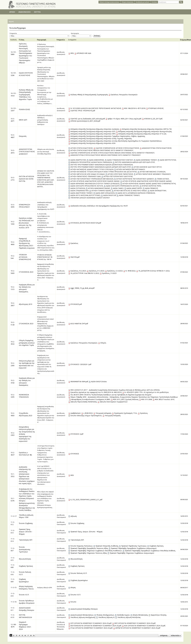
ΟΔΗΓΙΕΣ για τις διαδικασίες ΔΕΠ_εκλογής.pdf (88, 119)
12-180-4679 (14, 626)
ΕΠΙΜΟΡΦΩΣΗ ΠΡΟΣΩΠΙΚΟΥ (24, 206)
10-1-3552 (13, 475)
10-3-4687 (13, 136)
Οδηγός (103, 343)
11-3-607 (13, 549)
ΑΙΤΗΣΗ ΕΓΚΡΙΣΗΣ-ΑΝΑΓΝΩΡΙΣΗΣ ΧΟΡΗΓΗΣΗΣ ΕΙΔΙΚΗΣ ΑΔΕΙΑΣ (95, 181)
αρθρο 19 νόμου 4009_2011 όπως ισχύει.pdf (124, 119)
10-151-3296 (14, 74)
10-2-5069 (13, 272)
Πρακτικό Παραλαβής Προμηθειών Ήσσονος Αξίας (89, 548)
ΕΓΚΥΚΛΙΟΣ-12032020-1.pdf (81, 364)
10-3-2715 (13, 179)
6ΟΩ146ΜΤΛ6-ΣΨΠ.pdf (79, 324)
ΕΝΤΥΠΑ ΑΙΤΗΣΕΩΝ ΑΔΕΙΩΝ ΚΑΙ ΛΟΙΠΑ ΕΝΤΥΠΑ (26, 179)
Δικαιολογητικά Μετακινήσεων (82, 615)
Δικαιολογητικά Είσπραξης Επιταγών (27, 609)
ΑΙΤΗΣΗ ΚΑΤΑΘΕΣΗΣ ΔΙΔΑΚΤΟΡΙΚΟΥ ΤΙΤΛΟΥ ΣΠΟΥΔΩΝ (92, 169)
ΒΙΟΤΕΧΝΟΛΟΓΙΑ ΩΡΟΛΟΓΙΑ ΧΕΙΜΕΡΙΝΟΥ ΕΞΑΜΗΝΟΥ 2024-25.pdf (96, 626)
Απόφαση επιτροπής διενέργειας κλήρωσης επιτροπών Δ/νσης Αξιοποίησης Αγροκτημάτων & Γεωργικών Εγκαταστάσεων (116, 141)
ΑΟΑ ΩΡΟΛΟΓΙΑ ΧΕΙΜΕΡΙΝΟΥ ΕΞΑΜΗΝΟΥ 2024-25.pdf (145, 626)
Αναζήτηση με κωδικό (142, 2)
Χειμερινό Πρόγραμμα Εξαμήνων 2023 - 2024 (25, 626)
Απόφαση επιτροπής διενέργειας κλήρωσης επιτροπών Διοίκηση (95, 129)
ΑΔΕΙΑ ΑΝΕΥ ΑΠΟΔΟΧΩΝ (105, 193)
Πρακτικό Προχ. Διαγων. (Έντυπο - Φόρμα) (26, 532)
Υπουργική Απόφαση (113, 416)
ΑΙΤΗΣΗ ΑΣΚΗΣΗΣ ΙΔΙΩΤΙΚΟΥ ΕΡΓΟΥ (148, 167)
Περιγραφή (42, 40)
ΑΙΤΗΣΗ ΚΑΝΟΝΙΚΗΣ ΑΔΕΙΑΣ (99, 188)
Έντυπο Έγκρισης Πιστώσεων (82, 546)
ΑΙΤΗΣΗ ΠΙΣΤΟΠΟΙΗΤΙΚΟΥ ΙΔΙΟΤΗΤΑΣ (118, 176)
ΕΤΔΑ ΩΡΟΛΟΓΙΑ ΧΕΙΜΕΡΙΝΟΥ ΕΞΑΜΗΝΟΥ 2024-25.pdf (91, 628)
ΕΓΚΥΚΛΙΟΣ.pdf (76, 304)
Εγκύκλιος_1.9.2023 (109, 273)
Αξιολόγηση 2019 (26, 304)
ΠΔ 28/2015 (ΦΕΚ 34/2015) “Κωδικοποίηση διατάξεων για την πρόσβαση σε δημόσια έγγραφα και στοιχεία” (111, 395)
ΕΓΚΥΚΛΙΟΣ (75, 454)
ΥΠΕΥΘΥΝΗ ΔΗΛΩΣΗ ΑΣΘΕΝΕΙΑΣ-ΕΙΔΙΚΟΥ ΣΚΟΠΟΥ (90, 198)
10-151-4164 (14, 95)
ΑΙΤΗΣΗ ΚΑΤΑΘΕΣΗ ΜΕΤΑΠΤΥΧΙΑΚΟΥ (131, 169)
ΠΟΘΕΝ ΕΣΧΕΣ (24, 109)
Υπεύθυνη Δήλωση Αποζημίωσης (83, 617)
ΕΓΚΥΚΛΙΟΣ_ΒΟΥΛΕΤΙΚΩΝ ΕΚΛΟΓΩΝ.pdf (86, 223)
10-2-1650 (13, 223)
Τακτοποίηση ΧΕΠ (26, 540)
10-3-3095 (13, 206)
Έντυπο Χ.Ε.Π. (24, 595)
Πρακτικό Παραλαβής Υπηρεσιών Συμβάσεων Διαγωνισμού (132, 553)
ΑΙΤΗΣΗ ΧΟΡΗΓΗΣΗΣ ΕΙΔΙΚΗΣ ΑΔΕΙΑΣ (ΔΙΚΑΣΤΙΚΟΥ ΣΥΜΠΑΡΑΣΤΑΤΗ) (149, 184)
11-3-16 (14, 602)
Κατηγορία (75, 33)
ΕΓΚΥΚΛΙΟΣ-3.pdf (77, 434)
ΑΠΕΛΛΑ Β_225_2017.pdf (153, 119)
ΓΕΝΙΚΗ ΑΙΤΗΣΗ (163, 179)
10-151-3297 (14, 109)
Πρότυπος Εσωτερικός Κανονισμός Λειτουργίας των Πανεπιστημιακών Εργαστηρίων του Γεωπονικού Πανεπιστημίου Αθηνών (26, 53)
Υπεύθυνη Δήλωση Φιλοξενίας (129, 617)
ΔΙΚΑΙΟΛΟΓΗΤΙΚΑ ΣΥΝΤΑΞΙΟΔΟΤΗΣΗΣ (157, 148)
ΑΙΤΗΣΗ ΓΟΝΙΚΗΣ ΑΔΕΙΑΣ (101, 191)
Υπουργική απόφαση (103, 413)
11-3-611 (13, 609)
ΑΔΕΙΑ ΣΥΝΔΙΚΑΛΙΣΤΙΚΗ (80, 191)
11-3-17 (14, 516)
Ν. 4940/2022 (130, 271)
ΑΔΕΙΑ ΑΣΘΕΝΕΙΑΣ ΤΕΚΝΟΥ (146, 160)
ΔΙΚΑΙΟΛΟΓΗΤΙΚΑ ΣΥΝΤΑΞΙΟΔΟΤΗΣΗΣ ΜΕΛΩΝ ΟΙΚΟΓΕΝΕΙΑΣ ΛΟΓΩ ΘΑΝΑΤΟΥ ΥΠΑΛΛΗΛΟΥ (106, 155)
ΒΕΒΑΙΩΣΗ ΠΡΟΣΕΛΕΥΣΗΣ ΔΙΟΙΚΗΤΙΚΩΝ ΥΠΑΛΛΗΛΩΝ (91, 162)
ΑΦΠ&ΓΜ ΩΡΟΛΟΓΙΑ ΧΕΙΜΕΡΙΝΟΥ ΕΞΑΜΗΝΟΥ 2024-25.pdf (138, 628)
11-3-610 (13, 595)
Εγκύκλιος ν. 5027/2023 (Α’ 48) (25, 454)
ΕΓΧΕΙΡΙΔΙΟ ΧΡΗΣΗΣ (156, 108)
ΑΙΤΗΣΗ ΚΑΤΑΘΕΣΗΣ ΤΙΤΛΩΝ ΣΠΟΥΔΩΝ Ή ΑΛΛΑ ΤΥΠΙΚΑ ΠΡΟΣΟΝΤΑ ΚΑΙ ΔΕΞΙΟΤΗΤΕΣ (104, 172)
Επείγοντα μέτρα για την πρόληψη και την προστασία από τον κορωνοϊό (27, 364)
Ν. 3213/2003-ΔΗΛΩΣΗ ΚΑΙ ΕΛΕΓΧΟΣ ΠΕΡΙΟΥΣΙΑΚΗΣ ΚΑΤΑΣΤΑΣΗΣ (96, 108)
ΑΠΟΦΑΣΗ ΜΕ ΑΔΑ (84, 53)
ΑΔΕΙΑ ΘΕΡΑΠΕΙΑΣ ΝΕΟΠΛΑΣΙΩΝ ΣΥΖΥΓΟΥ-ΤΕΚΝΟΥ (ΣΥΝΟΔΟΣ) (95, 184)
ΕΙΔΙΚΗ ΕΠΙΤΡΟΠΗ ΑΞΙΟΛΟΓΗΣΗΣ (26, 74)
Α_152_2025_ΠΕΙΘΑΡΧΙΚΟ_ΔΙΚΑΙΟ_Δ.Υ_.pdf (86, 500)
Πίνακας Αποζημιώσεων (105, 615)
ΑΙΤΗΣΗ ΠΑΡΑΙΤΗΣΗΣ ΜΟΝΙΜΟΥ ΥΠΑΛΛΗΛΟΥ (153, 174)
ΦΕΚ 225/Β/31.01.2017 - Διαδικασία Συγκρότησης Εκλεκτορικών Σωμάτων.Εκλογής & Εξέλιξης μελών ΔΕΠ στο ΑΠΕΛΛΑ (115, 390)
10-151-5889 (14, 53)
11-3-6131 (13, 616)
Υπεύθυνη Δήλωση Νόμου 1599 (26, 516)
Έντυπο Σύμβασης (26, 523)
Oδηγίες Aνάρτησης (128, 2)
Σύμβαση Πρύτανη (156, 546)
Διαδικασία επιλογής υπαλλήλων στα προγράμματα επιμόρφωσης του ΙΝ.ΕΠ (99, 206)
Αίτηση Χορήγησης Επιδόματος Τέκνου (26, 588)
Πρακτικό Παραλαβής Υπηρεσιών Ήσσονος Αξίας (89, 553)
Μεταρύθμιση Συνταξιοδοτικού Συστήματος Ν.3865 (91, 399)
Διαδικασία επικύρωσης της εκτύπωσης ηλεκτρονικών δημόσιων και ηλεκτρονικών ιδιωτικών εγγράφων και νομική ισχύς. (27, 475)
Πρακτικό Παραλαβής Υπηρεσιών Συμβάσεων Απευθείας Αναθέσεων (96, 551)
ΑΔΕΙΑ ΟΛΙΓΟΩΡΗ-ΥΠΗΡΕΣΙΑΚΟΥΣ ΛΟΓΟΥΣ (122, 186)
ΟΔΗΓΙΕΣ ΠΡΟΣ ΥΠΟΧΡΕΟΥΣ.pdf (83, 111)
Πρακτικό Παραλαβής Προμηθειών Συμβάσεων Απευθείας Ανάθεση (150, 551)
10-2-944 (13, 257)
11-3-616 (13, 573)
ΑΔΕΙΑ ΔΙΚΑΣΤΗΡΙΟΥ (134, 188)
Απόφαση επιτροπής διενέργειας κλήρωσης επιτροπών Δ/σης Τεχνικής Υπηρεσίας (101, 138)
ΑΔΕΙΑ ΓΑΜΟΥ (118, 188)
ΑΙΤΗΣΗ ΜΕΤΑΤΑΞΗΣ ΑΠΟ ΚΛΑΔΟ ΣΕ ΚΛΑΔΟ (88, 174)
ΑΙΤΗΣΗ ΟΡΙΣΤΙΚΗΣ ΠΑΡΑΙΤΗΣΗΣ (120, 174)
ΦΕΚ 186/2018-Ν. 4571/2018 (135, 108)
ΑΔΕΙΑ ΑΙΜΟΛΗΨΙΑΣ (97, 160)
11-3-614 (13, 540)
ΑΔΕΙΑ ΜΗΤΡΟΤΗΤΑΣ (168, 160)
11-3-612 (13, 523)
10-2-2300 (13, 364)
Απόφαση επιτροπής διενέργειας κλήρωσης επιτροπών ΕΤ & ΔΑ (142, 134)
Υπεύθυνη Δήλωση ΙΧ (106, 617)
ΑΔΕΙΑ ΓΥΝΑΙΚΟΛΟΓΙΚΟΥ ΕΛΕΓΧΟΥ (120, 160)
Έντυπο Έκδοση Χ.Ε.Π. (79, 573)
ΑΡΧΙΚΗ (12, 12)
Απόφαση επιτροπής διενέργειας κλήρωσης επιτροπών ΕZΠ (93, 131)
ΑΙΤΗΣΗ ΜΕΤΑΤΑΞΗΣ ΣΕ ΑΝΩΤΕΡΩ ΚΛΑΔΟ (130, 191)
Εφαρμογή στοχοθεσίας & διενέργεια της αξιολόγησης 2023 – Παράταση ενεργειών (27, 243)
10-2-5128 (13, 323)
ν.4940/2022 (88, 413)
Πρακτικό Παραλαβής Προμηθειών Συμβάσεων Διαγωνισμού (134, 548)
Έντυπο (73, 602)
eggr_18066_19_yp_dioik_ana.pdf (82, 288)
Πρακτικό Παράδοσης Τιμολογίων (134, 546)
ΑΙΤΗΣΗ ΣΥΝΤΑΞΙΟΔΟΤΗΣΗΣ (82, 148)
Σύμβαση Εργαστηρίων (24, 580)
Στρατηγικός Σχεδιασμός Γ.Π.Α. (126, 413)
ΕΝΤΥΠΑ (37, 12)
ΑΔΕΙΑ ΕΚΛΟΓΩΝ (110, 195)
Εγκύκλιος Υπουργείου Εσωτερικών (124, 95)
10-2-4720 (13, 382)
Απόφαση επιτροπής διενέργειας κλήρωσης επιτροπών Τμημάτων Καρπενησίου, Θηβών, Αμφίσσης (108, 136)
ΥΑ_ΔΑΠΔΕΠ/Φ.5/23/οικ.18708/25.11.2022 (154, 271)
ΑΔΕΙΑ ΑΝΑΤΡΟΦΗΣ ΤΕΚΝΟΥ (82, 193)
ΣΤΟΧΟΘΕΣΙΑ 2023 (26, 272)
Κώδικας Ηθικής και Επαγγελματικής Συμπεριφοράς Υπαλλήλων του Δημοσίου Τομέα (26, 95)
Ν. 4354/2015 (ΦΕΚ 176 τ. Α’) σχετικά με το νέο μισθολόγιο (147, 392)
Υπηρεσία (13, 33)
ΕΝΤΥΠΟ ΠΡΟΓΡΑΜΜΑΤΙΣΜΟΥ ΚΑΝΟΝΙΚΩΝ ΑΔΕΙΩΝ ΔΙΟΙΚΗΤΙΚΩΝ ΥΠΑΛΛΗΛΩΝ (102, 165)
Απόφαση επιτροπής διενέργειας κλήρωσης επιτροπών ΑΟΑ (93, 143)
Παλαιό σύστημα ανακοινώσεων (109, 2)
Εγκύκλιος (74, 243)
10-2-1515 (13, 288)
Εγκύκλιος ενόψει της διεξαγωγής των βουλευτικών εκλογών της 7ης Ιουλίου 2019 (26, 223)
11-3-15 (14, 587)
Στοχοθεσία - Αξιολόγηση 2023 (26, 414)
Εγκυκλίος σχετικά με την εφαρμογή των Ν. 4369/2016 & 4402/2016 (96, 392)
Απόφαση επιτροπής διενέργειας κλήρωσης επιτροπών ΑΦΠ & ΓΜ (147, 129)
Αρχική (11, 21)
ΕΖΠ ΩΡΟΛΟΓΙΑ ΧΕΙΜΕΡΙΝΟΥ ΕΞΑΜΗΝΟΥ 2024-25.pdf (91, 623)
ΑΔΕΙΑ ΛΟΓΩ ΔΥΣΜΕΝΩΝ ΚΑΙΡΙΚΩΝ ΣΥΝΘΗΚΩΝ (136, 193)
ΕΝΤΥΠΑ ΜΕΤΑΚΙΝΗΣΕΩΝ (25, 616)
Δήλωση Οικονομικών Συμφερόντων (114, 402)
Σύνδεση (154, 2)
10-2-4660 (13, 243)
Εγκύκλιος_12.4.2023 (115, 271)
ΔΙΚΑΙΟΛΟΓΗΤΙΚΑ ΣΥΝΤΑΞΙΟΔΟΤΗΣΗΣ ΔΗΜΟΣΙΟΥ (27, 152)
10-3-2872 (13, 152)
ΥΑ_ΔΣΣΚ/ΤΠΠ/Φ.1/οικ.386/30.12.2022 (85, 273)
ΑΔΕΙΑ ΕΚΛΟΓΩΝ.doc (99, 382)
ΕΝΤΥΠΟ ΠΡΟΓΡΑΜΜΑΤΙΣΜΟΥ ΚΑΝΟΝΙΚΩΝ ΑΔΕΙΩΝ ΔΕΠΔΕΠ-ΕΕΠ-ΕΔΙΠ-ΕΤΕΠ (101, 167)
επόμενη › (164, 635)
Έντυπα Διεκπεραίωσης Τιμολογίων (25, 549)
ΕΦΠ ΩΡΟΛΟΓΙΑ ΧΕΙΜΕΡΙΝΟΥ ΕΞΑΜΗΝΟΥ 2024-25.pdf (135, 623)
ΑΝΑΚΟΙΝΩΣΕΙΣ (25, 12)
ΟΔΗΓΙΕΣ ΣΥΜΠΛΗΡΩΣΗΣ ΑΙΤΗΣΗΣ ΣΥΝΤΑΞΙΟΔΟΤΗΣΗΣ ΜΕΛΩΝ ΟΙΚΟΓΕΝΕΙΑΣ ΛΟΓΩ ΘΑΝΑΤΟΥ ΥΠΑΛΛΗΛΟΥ (112, 153)
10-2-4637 (13, 454)
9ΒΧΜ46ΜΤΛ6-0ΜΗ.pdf (79, 382)
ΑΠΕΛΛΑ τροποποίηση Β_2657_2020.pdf (85, 121)
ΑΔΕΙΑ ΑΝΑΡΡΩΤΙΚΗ (78, 160)
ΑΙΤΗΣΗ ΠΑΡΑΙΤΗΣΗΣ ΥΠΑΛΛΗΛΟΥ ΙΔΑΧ (86, 176)
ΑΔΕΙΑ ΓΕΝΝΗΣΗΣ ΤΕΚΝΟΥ (129, 195)
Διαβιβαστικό (76, 413)
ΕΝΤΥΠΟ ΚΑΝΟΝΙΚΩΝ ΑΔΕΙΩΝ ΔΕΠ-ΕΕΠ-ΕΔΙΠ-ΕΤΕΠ (135, 162)
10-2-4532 (13, 343)
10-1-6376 (13, 500)
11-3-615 (13, 559)
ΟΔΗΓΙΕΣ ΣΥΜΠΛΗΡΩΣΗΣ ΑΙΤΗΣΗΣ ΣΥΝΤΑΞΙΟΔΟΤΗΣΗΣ (117, 148)
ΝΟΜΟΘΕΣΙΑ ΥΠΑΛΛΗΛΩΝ (24, 396)
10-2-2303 (13, 434)
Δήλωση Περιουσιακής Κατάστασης (84, 402)
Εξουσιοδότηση (25, 559)
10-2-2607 (13, 304)
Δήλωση (74, 516)
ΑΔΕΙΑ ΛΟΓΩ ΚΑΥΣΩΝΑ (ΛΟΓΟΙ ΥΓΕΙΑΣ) (85, 195)
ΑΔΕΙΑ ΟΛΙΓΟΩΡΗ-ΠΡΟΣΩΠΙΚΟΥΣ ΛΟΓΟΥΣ (87, 186)
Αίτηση (73, 587)
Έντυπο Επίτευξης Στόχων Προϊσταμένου (86, 416)
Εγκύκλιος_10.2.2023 (78, 271)
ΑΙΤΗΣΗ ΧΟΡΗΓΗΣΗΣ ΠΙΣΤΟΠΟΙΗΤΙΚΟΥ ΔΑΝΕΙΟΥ (135, 179)
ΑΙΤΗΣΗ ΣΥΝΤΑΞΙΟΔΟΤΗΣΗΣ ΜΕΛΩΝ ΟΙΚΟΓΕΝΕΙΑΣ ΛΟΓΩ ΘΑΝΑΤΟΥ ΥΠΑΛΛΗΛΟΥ (102, 150)
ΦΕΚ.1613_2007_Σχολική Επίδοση (126, 399)
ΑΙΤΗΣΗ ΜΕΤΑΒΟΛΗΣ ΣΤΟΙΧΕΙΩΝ (153, 172)
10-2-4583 (13, 414)
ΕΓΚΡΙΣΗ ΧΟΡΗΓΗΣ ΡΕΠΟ (151, 186)
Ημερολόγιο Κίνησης (159, 615)
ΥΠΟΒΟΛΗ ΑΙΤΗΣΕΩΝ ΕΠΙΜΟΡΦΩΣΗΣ (25, 257)
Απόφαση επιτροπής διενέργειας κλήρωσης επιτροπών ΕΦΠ (93, 134)
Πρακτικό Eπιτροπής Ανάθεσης (107, 546)
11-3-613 (13, 532)
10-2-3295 (13, 396)
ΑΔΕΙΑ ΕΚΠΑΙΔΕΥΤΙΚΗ (158, 191)
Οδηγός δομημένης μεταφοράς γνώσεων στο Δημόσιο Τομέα (27, 343)
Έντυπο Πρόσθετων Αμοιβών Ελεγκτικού (27, 602)
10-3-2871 (13, 120)
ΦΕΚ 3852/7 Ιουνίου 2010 (165, 399)
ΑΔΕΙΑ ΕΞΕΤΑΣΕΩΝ (78, 188)
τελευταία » (176, 635)
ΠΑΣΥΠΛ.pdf (75, 257)
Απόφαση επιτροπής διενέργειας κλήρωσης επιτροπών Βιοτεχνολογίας (145, 131)
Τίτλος (21, 40)
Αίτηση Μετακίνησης (140, 615)
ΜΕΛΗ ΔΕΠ (23, 120)
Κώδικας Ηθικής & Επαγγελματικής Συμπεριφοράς (89, 95)
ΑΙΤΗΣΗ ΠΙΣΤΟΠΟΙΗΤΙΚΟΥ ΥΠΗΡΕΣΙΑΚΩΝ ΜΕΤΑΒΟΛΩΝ (92, 179)
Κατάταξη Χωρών (123, 615)
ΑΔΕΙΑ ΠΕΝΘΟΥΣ (151, 188)
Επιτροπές (23, 136)
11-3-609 (13, 580)
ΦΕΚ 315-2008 (147, 399)
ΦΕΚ (72, 53)
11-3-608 (13, 566)
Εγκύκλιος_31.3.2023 (97, 271)
